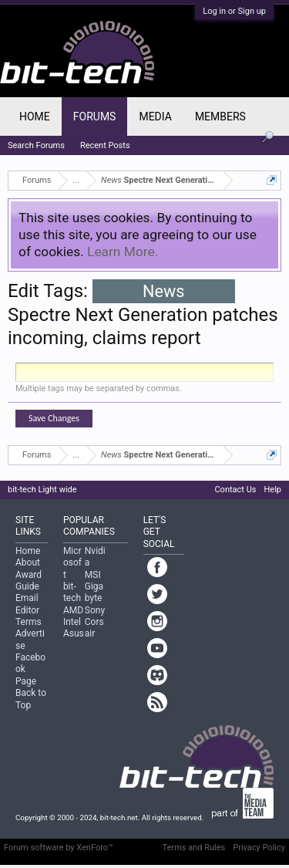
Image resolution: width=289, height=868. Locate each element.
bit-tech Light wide (42, 490)
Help (272, 490)
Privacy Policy (259, 848)
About (28, 562)
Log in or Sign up (234, 11)
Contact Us (235, 490)
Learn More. (123, 252)
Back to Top (31, 699)
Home (35, 117)
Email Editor (27, 604)
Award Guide (29, 581)
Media (155, 117)
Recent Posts (105, 145)
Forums (95, 117)
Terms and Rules (194, 848)
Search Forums (36, 145)
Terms (29, 622)
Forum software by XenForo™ (59, 848)
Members (220, 117)
